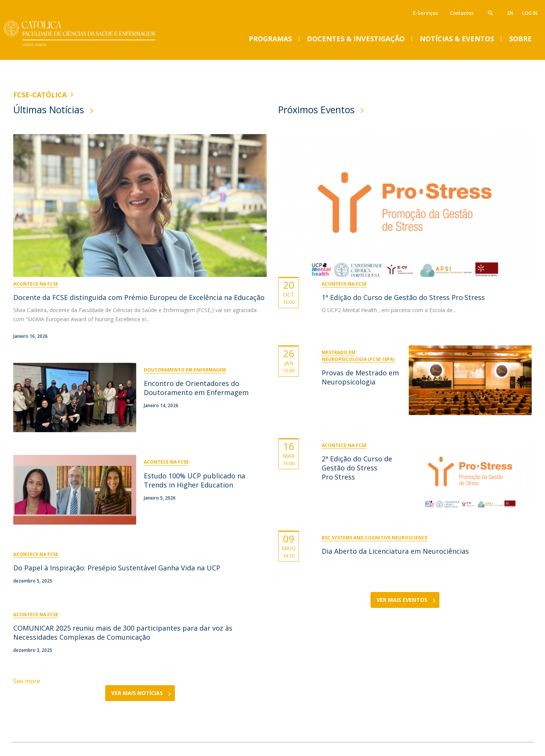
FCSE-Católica (40, 95)
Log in (530, 13)
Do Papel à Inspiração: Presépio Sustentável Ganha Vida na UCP (117, 568)
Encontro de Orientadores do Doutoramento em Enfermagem (196, 388)
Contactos (462, 13)
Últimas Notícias (49, 109)
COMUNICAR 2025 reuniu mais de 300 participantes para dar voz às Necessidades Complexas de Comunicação (123, 633)
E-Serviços (425, 13)
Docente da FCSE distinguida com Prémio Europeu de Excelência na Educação (139, 297)
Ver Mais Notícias (137, 693)
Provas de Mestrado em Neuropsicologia (360, 377)
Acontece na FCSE (36, 284)
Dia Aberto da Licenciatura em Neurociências (395, 551)
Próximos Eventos (316, 109)
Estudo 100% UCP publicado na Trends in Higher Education (195, 480)
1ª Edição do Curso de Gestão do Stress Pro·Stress (403, 297)
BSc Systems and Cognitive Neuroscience (375, 538)
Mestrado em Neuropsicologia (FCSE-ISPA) (358, 356)
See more (27, 681)
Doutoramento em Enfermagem (185, 370)
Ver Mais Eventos (402, 600)
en (510, 13)
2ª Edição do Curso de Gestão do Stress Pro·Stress (357, 468)
